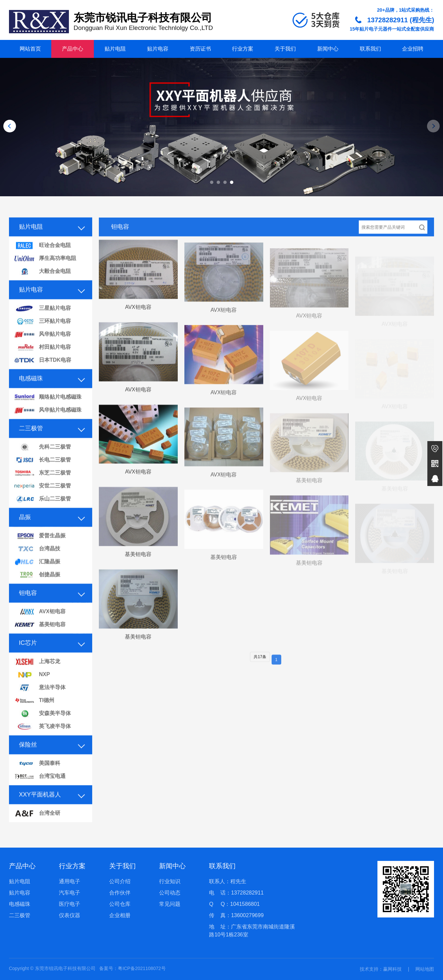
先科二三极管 (42, 459)
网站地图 (425, 969)
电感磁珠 (31, 391)
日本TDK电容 (43, 372)
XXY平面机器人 (40, 807)
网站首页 (30, 49)
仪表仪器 (70, 915)
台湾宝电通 (40, 789)
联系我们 (370, 49)
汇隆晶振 (37, 574)
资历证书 (200, 49)
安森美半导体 (42, 726)
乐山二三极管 (42, 511)
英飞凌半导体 (42, 739)
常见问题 (170, 904)
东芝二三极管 (42, 485)
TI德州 (34, 713)
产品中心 (73, 49)
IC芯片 (28, 655)
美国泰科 (37, 776)
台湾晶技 (37, 561)
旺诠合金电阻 (42, 258)
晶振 (25, 529)
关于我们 (285, 49)
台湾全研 (37, 825)
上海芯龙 (37, 674)
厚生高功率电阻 (45, 271)
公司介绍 (120, 881)
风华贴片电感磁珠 (48, 422)
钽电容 (28, 605)
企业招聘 (413, 49)
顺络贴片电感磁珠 (48, 409)
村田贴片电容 (42, 359)
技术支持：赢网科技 (381, 969)
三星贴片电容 (42, 321)
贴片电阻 (115, 49)
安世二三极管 (42, 498)
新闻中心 (328, 49)
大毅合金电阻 (42, 284)
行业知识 (170, 881)
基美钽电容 (40, 637)
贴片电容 (158, 49)
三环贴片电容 (42, 333)
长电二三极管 (42, 472)
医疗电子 (70, 904)
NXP (32, 687)
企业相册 (120, 915)
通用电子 (70, 881)
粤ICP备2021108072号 (142, 968)
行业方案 (243, 49)
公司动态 (170, 893)
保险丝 (28, 757)
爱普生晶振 (40, 548)
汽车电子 (70, 893)
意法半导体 (40, 700)
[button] (212, 182)
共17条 (260, 669)
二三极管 (31, 440)
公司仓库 (120, 904)
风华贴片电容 (42, 346)
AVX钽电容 (40, 624)
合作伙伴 (120, 893)
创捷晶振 (37, 587)
